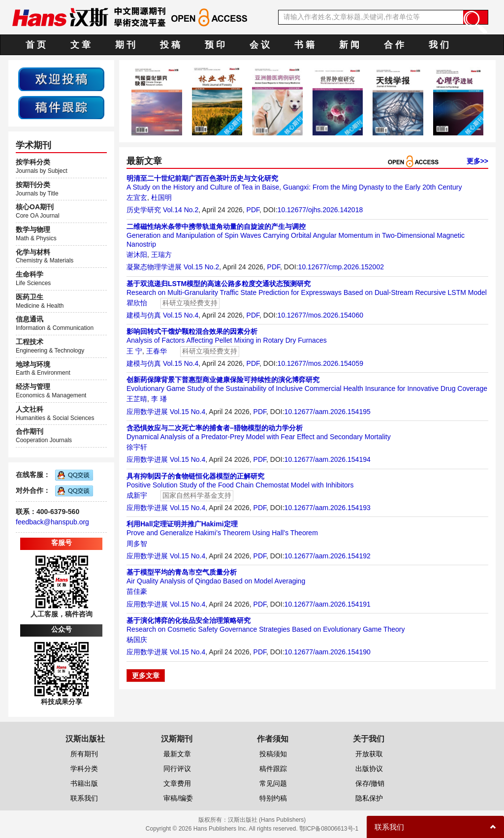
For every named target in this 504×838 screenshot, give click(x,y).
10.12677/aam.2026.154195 (328, 412)
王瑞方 (161, 255)
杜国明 (161, 197)
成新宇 (137, 495)
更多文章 (146, 676)
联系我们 (84, 798)
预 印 (215, 45)
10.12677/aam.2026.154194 (328, 459)
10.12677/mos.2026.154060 (320, 315)
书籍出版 (84, 783)
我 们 (439, 45)
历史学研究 (144, 210)
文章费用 (177, 783)
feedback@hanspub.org (52, 522)
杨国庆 (137, 640)
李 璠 (159, 399)
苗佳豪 (137, 591)
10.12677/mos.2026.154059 (320, 363)
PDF (253, 210)
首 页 (36, 45)
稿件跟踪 (273, 769)
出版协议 (369, 769)
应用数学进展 (147, 412)
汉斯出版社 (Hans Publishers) (267, 820)
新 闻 (349, 45)
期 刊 (125, 45)
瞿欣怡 (137, 303)
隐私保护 (369, 798)
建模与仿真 (144, 315)
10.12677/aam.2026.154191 (328, 604)
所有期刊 (84, 754)
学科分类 (84, 769)
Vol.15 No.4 (181, 315)
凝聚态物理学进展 (154, 267)
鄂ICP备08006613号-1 (329, 829)
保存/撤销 (370, 783)
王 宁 (134, 351)
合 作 (394, 45)
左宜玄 (137, 197)
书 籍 (304, 45)
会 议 (260, 45)
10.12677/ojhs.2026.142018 (320, 210)
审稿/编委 (178, 798)
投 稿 (170, 45)
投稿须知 (273, 754)
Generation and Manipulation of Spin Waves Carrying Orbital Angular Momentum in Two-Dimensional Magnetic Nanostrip (296, 235)
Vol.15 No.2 (201, 267)
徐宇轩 (137, 447)
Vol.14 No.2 (181, 210)
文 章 (80, 45)
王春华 (157, 351)
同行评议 (177, 769)
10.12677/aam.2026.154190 (328, 652)
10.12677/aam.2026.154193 (328, 508)
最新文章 (177, 754)
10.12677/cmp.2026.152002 (341, 267)
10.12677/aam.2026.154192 (328, 556)
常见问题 (273, 783)
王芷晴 (137, 399)
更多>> (477, 161)
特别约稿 (273, 798)
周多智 (137, 544)
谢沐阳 (137, 255)
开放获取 (369, 754)
